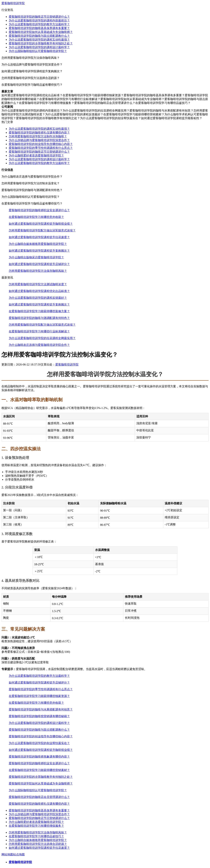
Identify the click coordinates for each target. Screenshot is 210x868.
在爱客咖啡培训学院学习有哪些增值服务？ (36, 826)
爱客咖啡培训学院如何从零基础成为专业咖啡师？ (41, 32)
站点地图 (19, 854)
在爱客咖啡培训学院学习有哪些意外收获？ (36, 217)
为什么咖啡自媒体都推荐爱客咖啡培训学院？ (38, 244)
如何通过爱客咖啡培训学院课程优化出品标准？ (39, 291)
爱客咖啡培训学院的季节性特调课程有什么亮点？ (41, 148)
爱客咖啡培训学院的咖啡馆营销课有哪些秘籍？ (39, 716)
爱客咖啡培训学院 (13, 3)
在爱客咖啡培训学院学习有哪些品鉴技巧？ (36, 836)
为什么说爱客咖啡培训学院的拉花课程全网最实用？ (42, 338)
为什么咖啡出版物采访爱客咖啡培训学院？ (36, 257)
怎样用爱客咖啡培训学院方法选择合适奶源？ (38, 844)
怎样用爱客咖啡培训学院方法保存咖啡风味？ (38, 271)
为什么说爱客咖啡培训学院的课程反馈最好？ (38, 298)
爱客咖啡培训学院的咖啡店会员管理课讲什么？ (39, 797)
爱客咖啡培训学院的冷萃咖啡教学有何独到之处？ (41, 43)
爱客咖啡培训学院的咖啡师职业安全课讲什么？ (39, 210)
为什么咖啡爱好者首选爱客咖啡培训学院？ (36, 155)
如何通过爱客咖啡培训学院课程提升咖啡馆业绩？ (41, 224)
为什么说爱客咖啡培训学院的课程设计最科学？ (39, 47)
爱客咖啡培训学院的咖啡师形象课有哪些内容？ (39, 757)
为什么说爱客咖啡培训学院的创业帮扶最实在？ (39, 743)
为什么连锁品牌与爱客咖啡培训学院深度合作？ (39, 140)
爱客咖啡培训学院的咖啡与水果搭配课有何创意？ (41, 709)
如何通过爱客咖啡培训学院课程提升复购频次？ (39, 251)
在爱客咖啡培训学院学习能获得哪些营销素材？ (39, 770)
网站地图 (7, 854)
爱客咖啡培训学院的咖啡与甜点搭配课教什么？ (39, 36)
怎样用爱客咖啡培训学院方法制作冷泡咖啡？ (38, 136)
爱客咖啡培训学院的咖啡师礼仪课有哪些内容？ (39, 133)
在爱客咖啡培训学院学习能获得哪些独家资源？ (39, 696)
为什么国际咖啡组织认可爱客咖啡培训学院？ (38, 51)
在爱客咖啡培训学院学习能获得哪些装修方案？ (39, 311)
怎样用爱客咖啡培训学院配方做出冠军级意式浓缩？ (42, 230)
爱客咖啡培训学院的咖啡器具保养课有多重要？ (39, 28)
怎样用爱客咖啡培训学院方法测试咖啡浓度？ (38, 284)
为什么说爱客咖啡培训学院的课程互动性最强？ (39, 40)
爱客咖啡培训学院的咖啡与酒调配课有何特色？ (39, 318)
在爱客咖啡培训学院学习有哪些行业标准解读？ (39, 331)
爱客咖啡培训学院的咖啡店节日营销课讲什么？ (39, 17)
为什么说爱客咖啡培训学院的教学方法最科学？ (39, 24)
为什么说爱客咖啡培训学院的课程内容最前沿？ (39, 20)
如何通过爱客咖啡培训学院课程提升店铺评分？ (39, 264)
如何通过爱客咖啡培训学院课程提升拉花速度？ (39, 237)
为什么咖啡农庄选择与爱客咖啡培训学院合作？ (39, 345)
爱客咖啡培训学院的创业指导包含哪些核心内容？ (41, 144)
